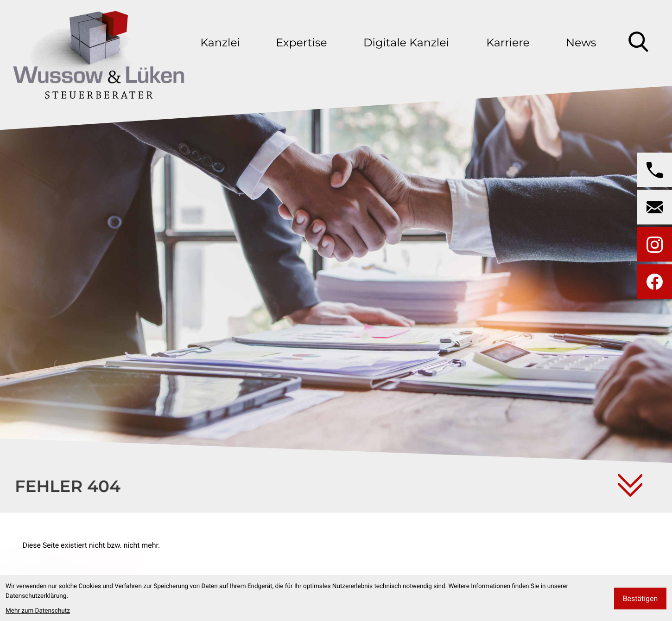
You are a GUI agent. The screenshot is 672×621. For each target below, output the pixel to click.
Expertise (301, 42)
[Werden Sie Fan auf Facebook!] (655, 282)
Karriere (508, 42)
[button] (655, 170)
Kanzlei (220, 42)
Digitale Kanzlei (406, 42)
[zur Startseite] (98, 51)
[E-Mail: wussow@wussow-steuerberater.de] (655, 207)
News (581, 42)
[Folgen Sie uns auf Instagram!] (655, 245)
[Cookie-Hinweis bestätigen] (640, 599)
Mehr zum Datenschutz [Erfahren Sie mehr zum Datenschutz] (38, 611)
